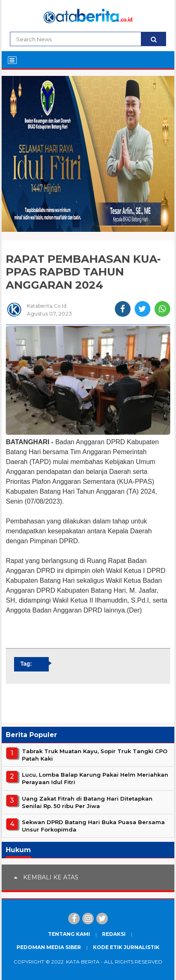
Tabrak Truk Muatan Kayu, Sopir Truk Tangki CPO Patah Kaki (95, 755)
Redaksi (114, 934)
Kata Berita (83, 962)
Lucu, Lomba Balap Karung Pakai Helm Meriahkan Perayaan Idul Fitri (95, 778)
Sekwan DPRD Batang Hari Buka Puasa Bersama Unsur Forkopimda (93, 826)
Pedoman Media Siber (49, 947)
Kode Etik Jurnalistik (126, 947)
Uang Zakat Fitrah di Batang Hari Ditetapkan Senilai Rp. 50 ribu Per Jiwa (87, 802)
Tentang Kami (69, 934)
